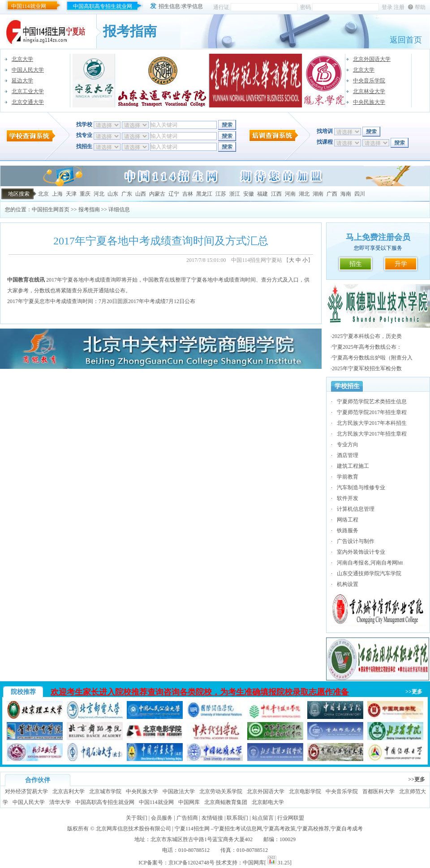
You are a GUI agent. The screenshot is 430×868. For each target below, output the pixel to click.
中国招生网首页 (51, 210)
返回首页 (406, 40)
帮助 (420, 7)
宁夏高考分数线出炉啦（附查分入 (372, 358)
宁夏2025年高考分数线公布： (367, 347)
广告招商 (187, 818)
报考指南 (89, 210)
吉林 (188, 194)
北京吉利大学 (69, 791)
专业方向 (348, 445)
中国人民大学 (28, 70)
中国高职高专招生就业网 (103, 6)
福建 (262, 194)
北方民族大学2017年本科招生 (372, 423)
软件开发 (348, 498)
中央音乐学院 (369, 81)
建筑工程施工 (353, 466)
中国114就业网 (29, 6)
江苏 (221, 194)
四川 (360, 194)
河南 (290, 194)
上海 (57, 194)
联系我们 (237, 818)
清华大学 (60, 802)
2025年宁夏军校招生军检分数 (367, 368)
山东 (113, 194)
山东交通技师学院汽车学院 (369, 573)
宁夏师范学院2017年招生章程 (372, 412)
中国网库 (189, 802)
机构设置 (348, 584)
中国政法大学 (179, 791)
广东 (127, 194)
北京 (43, 194)
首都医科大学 (378, 791)
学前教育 (348, 477)
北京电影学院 (305, 791)
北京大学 (22, 59)
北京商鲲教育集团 (226, 802)
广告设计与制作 (356, 541)
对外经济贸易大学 (26, 791)
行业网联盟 (291, 818)
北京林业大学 (369, 91)
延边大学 (22, 81)
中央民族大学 (369, 102)
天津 (71, 194)
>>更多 (414, 692)
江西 (276, 194)
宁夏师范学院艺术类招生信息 (372, 402)
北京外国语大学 (372, 59)
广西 (332, 194)
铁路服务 (348, 530)
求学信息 (192, 6)
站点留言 (263, 818)
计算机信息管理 (356, 509)
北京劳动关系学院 (221, 791)
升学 (401, 264)
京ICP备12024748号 (191, 863)
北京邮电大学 (268, 802)
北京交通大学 (28, 102)
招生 (356, 264)
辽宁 (174, 194)
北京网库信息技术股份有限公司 (133, 829)
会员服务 (162, 818)
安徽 (249, 194)
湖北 (304, 194)
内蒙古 (157, 194)
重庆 (85, 194)
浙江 (235, 194)
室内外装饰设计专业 (361, 552)
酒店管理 (348, 455)
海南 (346, 194)
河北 (99, 194)
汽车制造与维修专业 (361, 487)
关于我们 (137, 818)
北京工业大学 (28, 91)
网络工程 (348, 520)
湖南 (318, 194)
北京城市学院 (105, 791)
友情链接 (212, 818)
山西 (141, 194)
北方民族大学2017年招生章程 (372, 434)
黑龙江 (204, 194)
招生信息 (169, 6)
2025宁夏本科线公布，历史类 (367, 336)
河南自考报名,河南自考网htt (370, 563)
